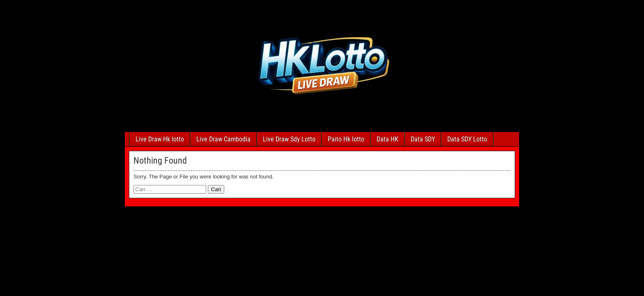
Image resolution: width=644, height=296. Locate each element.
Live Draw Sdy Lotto (289, 139)
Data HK (388, 139)
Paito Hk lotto (346, 139)
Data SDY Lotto (467, 139)
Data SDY (423, 139)
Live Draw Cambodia (223, 139)
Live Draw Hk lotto (160, 139)
